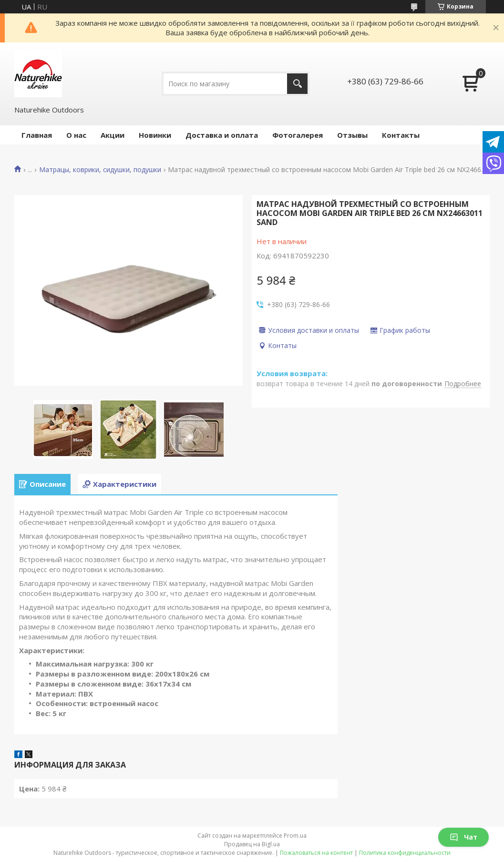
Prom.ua (295, 836)
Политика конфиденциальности (405, 853)
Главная (37, 135)
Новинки (155, 135)
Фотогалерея (298, 135)
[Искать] (297, 84)
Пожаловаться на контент (316, 853)
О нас (76, 135)
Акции (113, 135)
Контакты (401, 135)
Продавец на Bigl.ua (252, 844)
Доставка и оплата (222, 135)
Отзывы (352, 135)
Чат (463, 837)
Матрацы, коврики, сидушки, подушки (100, 170)
